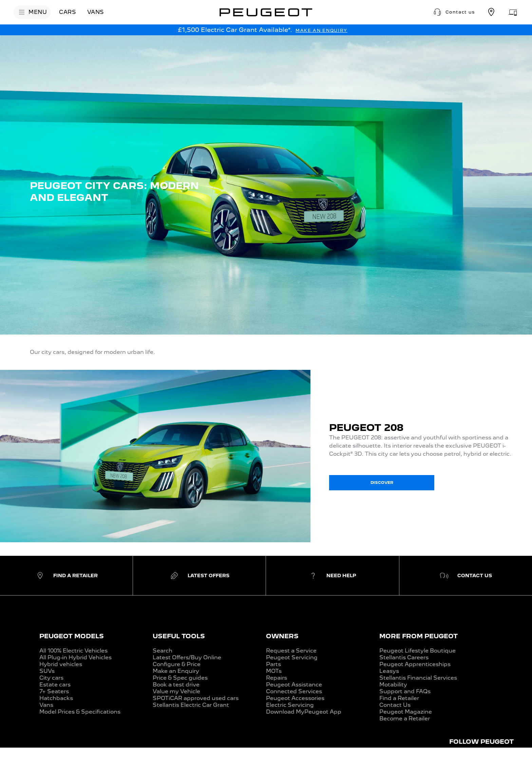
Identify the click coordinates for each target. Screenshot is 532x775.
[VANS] (96, 12)
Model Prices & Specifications (80, 712)
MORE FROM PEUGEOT (419, 636)
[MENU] (32, 12)
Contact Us (395, 705)
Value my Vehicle (176, 691)
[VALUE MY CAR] (192, 762)
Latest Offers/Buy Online (187, 657)
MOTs (274, 671)
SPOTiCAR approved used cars (196, 698)
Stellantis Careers (404, 657)
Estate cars (55, 685)
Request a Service (291, 651)
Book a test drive (176, 685)
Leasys (389, 671)
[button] (454, 12)
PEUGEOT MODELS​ (72, 636)
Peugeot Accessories (295, 698)
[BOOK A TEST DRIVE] (408, 761)
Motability (393, 685)
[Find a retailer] (491, 12)
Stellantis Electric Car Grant (191, 705)
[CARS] (68, 12)
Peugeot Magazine (406, 712)
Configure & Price (177, 664)
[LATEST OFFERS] (140, 762)
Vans (46, 705)
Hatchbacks (56, 698)
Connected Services (294, 691)
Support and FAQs (405, 691)
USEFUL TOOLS (179, 636)
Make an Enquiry (176, 671)
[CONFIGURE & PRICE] (489, 761)
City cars (51, 678)
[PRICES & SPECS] (87, 762)
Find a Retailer (399, 698)
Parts (273, 664)
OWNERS (282, 636)
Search (163, 651)
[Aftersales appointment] (513, 12)
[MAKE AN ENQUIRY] (321, 30)
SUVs (47, 671)
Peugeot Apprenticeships (415, 664)
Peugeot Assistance (294, 685)
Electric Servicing (290, 705)
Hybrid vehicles (61, 664)
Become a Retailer (405, 719)
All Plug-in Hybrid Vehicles (75, 657)
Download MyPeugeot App (304, 712)
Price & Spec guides (180, 678)
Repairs (277, 678)
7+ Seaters (54, 691)
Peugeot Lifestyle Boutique (417, 651)
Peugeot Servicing (292, 657)
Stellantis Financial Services (418, 678)
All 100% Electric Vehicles (73, 651)
